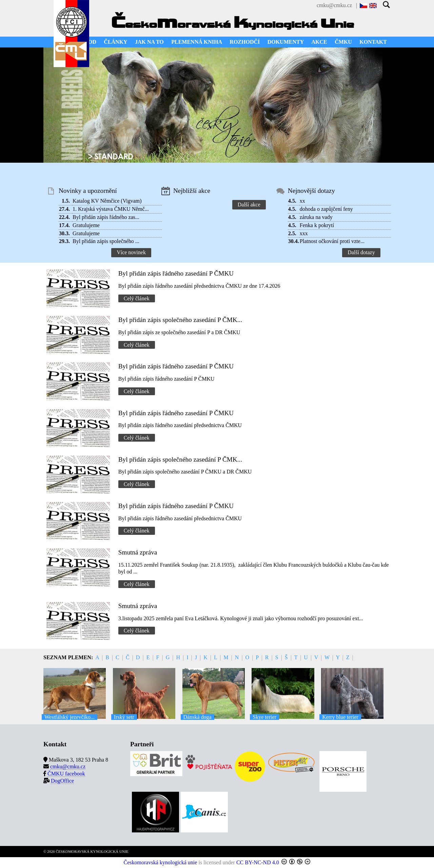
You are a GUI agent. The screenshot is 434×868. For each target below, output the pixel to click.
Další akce (249, 205)
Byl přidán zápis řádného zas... (106, 217)
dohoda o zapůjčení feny (326, 209)
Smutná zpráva (138, 552)
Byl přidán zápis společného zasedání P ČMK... (180, 320)
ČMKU (343, 42)
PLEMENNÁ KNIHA (197, 42)
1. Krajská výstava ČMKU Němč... (111, 209)
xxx (304, 233)
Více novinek (131, 252)
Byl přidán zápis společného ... (106, 241)
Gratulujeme (86, 225)
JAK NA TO (149, 42)
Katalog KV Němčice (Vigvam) (107, 201)
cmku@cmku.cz (334, 5)
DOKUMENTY (286, 42)
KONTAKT (373, 42)
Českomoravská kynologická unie (161, 862)
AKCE (319, 42)
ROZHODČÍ (245, 42)
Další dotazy (361, 252)
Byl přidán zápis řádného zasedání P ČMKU (176, 273)
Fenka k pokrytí (317, 225)
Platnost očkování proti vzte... (332, 241)
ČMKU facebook (66, 774)
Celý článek (137, 298)
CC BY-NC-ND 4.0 (258, 862)
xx (302, 201)
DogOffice (62, 781)
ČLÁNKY (115, 42)
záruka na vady (316, 217)
